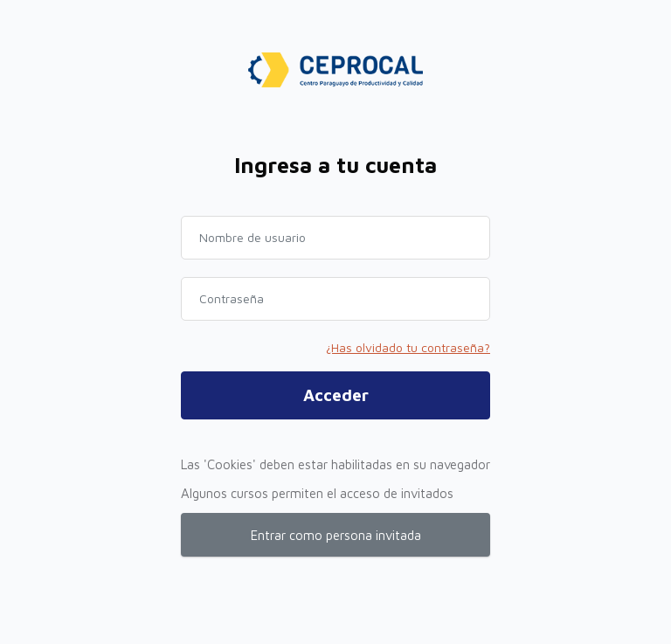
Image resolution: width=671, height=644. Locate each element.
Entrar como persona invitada (336, 535)
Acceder (336, 395)
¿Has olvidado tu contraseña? (408, 347)
